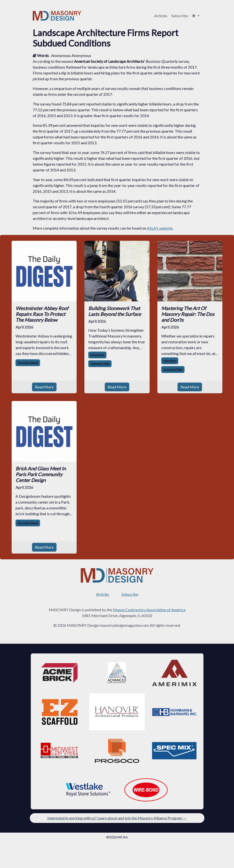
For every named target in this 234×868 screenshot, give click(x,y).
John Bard (170, 361)
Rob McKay (97, 355)
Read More (44, 387)
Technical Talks (100, 364)
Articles (161, 16)
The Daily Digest (28, 363)
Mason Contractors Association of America (149, 610)
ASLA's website (160, 228)
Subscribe (180, 16)
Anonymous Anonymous (71, 55)
